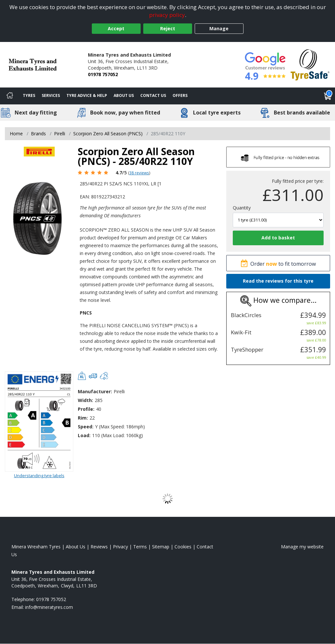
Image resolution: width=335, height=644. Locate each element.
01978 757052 (103, 74)
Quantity (242, 208)
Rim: (83, 418)
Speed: (86, 427)
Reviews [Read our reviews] (99, 547)
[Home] (10, 96)
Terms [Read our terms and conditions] (140, 547)
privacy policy (167, 15)
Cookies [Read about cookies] (183, 547)
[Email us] (49, 607)
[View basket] (328, 96)
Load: (84, 435)
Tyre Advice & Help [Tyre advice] (87, 95)
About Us (124, 95)
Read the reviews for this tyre (278, 281)
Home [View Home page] (16, 134)
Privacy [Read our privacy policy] (120, 547)
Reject (168, 28)
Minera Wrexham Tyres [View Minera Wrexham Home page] (36, 547)
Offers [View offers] (180, 95)
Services (51, 95)
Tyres (29, 95)
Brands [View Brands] (38, 134)
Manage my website (302, 547)
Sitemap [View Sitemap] (161, 547)
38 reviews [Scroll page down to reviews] (139, 173)
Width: (85, 400)
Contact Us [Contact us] (153, 95)
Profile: (86, 409)
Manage (219, 28)
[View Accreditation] (310, 64)
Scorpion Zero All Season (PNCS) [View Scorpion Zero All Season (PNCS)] (108, 134)
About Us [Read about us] (76, 547)
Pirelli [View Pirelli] (60, 134)
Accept (116, 28)
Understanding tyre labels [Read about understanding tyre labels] (39, 476)
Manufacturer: (95, 391)
